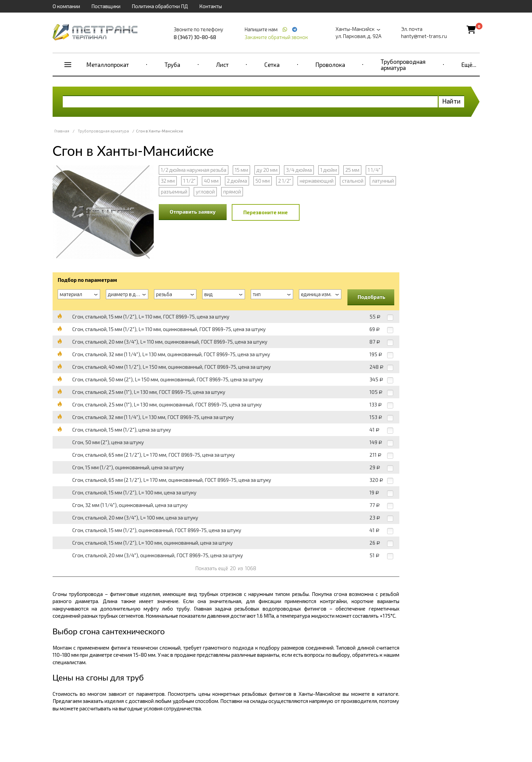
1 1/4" (374, 170)
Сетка (272, 65)
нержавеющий (317, 181)
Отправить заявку (193, 212)
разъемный (174, 192)
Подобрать (372, 297)
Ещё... (469, 65)
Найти (451, 101)
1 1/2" (189, 181)
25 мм (352, 170)
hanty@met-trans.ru (424, 36)
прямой (232, 192)
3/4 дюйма (299, 170)
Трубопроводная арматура (403, 65)
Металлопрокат (108, 65)
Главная (62, 131)
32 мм (168, 181)
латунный (383, 181)
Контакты (211, 6)
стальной (353, 181)
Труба (172, 65)
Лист (222, 65)
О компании (66, 6)
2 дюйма (237, 181)
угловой (205, 192)
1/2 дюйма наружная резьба (194, 170)
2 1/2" (285, 181)
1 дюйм (329, 170)
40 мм (211, 181)
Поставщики (106, 6)
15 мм (241, 170)
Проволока (330, 65)
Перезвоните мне (265, 212)
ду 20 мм (267, 170)
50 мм (263, 181)
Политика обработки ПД (160, 6)
